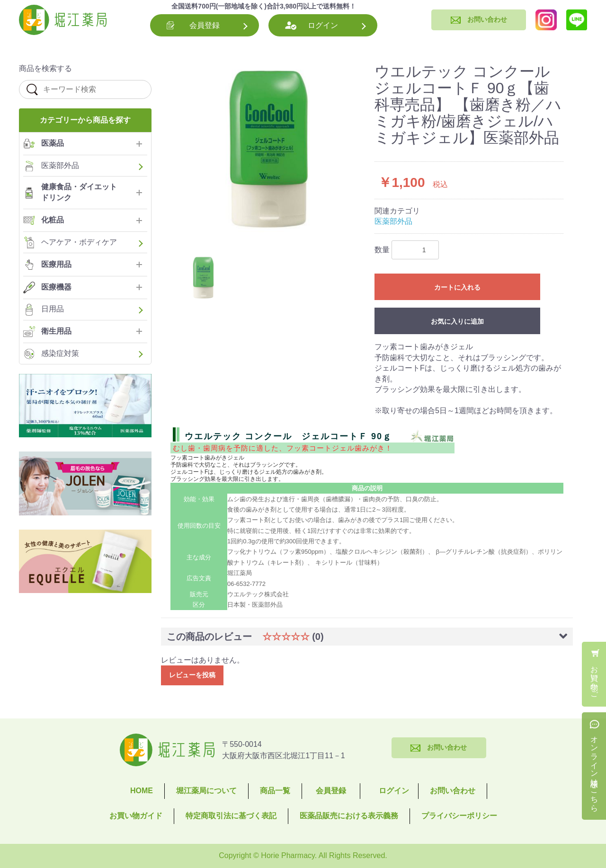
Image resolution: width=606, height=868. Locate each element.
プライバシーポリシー (459, 816)
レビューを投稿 (192, 675)
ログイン (323, 25)
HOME (142, 791)
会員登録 (205, 25)
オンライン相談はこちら (594, 770)
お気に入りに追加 (457, 321)
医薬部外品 (393, 221)
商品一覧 (275, 791)
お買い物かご (594, 678)
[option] (269, 152)
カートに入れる (457, 287)
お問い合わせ (453, 791)
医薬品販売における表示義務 (349, 816)
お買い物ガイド (136, 816)
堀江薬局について (206, 791)
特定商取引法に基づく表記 (231, 816)
